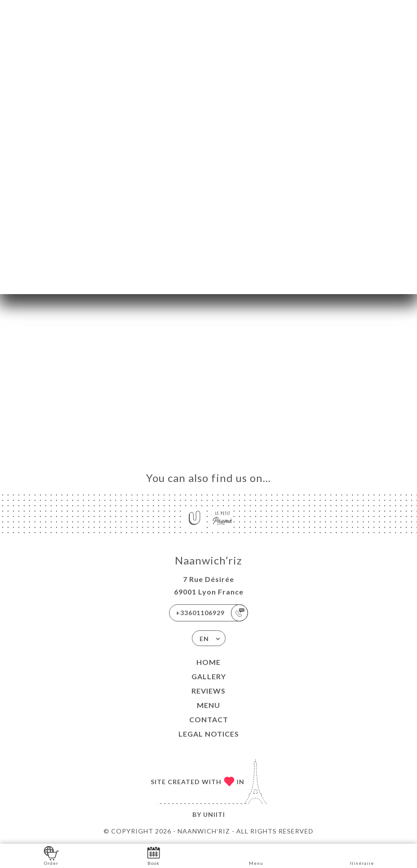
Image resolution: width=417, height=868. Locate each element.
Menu (208, 705)
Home (208, 662)
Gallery (209, 676)
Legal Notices (209, 734)
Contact (209, 719)
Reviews (208, 691)
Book (154, 855)
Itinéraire (362, 855)
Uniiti (214, 814)
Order (51, 855)
